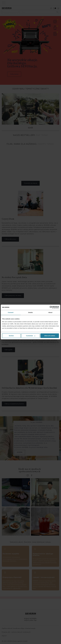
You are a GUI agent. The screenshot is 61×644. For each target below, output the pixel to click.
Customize (31, 336)
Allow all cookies (50, 336)
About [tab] (50, 312)
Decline (11, 336)
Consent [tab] (11, 312)
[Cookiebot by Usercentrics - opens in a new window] (51, 307)
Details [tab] (31, 312)
